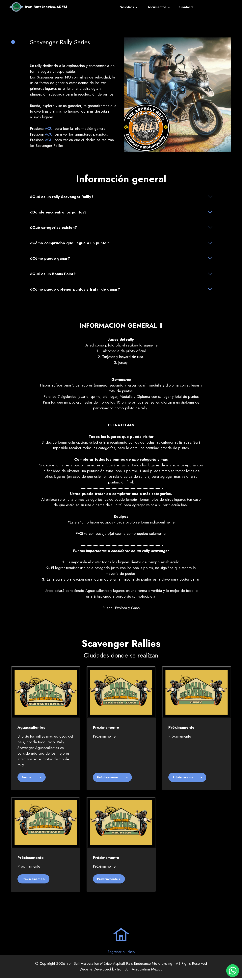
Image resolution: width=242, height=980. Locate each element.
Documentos (156, 7)
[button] (121, 197)
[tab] (121, 197)
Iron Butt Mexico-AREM (46, 7)
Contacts (186, 7)
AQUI (49, 128)
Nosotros (127, 7)
